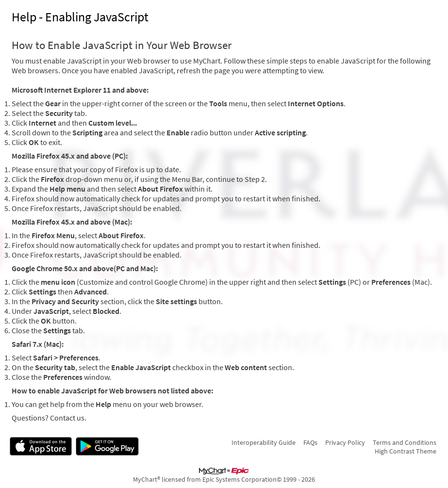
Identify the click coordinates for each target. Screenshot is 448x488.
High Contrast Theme (406, 451)
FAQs (310, 442)
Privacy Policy (345, 442)
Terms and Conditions (405, 442)
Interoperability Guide (264, 442)
